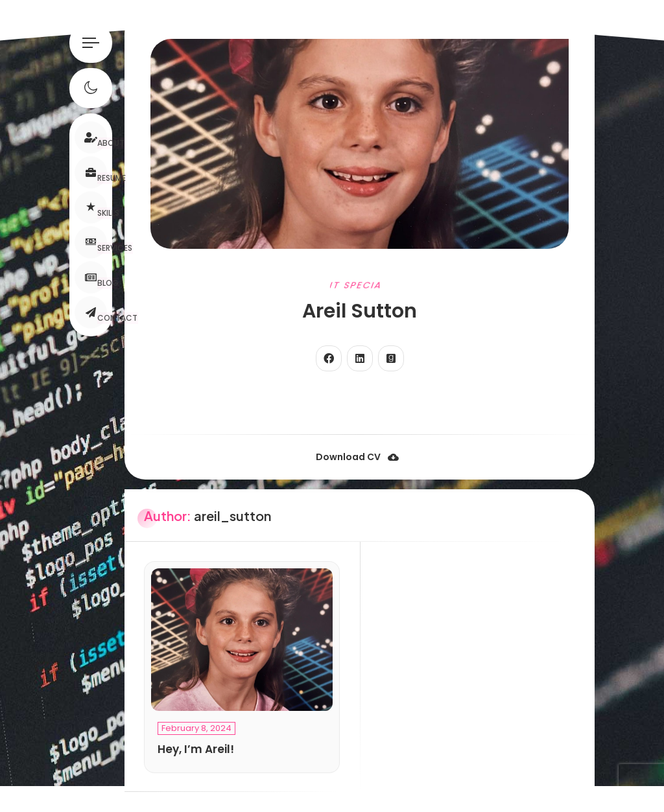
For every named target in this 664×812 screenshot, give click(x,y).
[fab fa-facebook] (329, 358)
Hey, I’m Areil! (196, 749)
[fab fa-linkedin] (360, 358)
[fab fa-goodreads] (391, 358)
